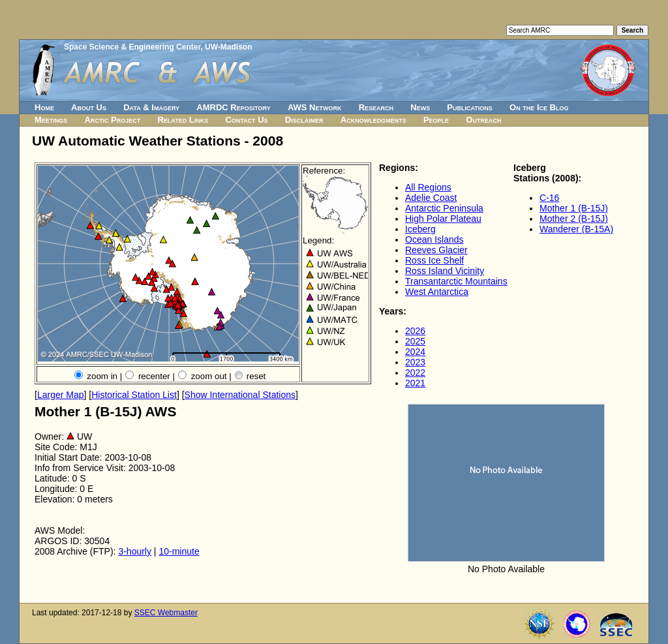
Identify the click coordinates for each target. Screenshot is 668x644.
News (420, 107)
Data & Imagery (151, 107)
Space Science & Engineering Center (132, 47)
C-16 (549, 198)
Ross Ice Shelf (434, 260)
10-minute (179, 551)
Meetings (51, 120)
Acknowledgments (373, 120)
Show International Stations (240, 395)
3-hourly (135, 551)
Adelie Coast (431, 198)
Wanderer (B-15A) (576, 229)
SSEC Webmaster (166, 613)
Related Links (183, 120)
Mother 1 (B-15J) (574, 208)
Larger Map (61, 395)
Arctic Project (113, 120)
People (436, 120)
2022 (415, 373)
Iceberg (420, 229)
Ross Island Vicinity (445, 271)
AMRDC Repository (233, 107)
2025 (415, 341)
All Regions (428, 187)
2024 (415, 352)
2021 (415, 383)
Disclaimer (304, 120)
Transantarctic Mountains (456, 281)
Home (44, 107)
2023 (415, 362)
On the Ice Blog (539, 107)
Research (376, 107)
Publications (470, 107)
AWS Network (315, 107)
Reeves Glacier (436, 250)
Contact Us (246, 120)
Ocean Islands (434, 239)
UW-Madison (228, 47)
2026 (415, 331)
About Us (89, 107)
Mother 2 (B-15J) (574, 219)
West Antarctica (437, 292)
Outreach (483, 120)
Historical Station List (134, 395)
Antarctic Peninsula (444, 208)
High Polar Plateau (443, 219)
